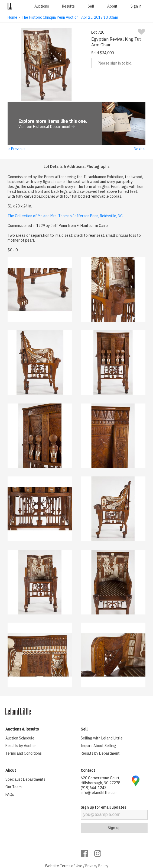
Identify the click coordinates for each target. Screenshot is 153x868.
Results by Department (100, 754)
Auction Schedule (20, 738)
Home (12, 17)
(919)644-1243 (94, 788)
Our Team (14, 787)
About (112, 6)
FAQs (10, 795)
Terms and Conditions (24, 754)
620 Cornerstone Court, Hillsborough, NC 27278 (100, 781)
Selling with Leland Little (102, 738)
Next (140, 149)
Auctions (42, 6)
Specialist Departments (25, 780)
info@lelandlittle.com (99, 793)
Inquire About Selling (98, 746)
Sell (91, 6)
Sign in (136, 6)
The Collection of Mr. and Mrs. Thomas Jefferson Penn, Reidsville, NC (65, 216)
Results (68, 6)
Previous (17, 149)
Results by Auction (21, 746)
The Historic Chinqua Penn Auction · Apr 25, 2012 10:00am (70, 17)
